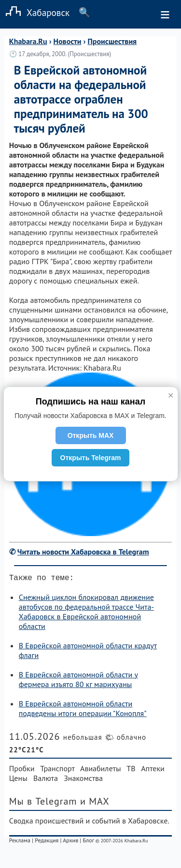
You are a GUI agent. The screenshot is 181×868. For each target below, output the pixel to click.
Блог (88, 842)
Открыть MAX (91, 435)
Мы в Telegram (43, 803)
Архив (70, 842)
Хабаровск (35, 12)
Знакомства (83, 780)
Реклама (20, 842)
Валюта (46, 780)
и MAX (95, 803)
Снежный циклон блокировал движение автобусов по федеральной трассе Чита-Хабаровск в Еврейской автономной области (86, 614)
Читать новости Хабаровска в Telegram (83, 552)
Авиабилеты (100, 770)
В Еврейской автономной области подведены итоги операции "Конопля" (83, 710)
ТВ (131, 770)
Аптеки (153, 770)
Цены (18, 780)
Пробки (22, 770)
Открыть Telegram (91, 458)
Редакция (47, 842)
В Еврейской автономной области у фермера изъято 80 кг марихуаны (78, 681)
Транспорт (57, 770)
